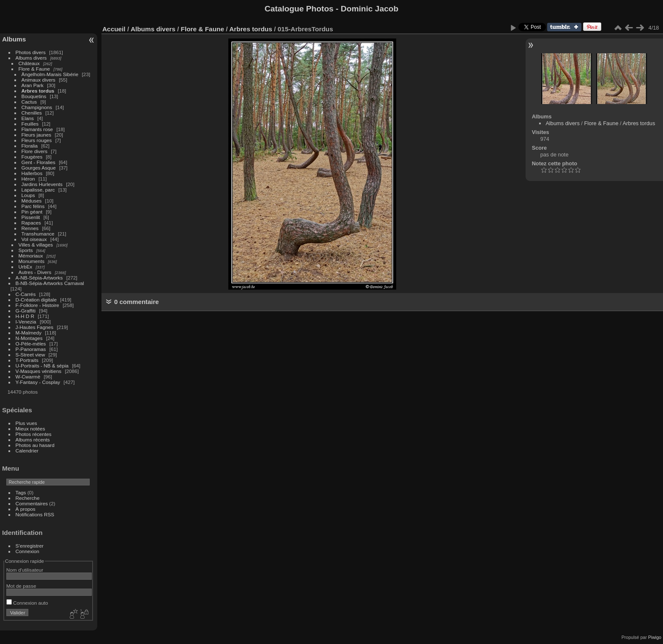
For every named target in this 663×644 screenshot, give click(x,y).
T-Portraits (27, 360)
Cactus (29, 102)
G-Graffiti (26, 311)
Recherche (28, 498)
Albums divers (31, 58)
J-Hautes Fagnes (35, 327)
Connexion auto (27, 603)
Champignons (37, 107)
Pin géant (32, 212)
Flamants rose (37, 129)
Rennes (30, 228)
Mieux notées (30, 429)
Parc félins (33, 206)
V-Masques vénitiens (39, 371)
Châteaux (29, 63)
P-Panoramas (31, 349)
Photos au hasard (35, 445)
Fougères (32, 157)
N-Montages (29, 338)
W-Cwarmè (28, 377)
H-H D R (25, 316)
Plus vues (26, 423)
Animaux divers (38, 80)
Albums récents (33, 440)
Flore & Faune (34, 69)
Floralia (30, 146)
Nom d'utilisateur (25, 570)
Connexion (27, 551)
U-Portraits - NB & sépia (42, 366)
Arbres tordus (38, 91)
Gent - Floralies (38, 162)
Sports (26, 250)
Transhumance (38, 234)
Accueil (114, 29)
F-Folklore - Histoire (37, 305)
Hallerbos (32, 173)
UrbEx (26, 267)
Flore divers (34, 151)
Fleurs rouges (37, 140)
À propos (26, 509)
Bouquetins (34, 96)
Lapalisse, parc (38, 190)
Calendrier (27, 451)
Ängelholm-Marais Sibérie (50, 74)
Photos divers (31, 52)
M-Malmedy (29, 333)
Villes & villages (36, 245)
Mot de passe (21, 586)
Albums (14, 39)
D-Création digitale (36, 300)
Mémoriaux (31, 256)
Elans (28, 118)
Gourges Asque (39, 168)
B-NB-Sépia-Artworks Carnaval (50, 283)
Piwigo (655, 637)
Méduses (32, 201)
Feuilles (30, 124)
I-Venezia (26, 322)
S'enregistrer (30, 546)
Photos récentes (34, 434)
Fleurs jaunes (37, 135)
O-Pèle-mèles (31, 344)
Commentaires (32, 503)
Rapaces (31, 223)
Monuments (32, 261)
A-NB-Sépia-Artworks (39, 278)
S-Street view (30, 355)
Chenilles (32, 113)
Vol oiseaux (34, 239)
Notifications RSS (35, 514)
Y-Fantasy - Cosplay (38, 382)
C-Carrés (26, 294)
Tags (21, 492)
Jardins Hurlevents (42, 184)
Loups (28, 195)
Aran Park (33, 85)
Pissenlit (31, 217)
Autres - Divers (35, 272)
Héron (28, 179)
